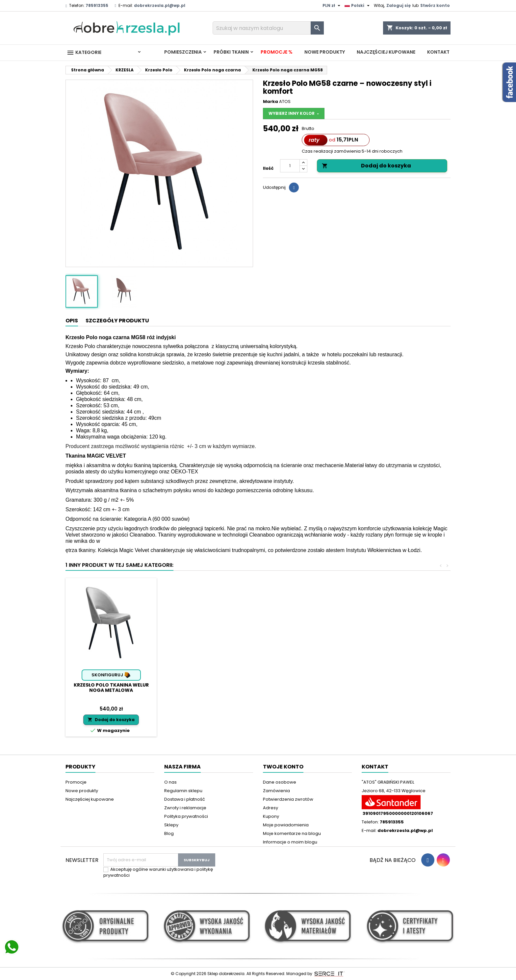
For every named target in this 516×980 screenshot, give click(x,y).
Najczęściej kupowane (386, 52)
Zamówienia (276, 791)
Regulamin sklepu (183, 791)
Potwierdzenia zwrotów (288, 799)
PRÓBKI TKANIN (231, 52)
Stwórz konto (435, 5)
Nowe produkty (325, 52)
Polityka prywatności (186, 816)
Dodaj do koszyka (366, 166)
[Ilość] (290, 166)
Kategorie (84, 53)
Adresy (271, 808)
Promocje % (277, 52)
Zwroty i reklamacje (185, 808)
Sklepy (171, 825)
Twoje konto (283, 767)
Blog (169, 833)
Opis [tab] (72, 321)
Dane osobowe (280, 782)
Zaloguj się (399, 5)
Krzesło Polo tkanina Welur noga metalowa (111, 688)
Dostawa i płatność (185, 799)
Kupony (271, 816)
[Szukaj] (268, 28)
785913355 (97, 5)
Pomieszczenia (183, 52)
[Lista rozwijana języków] (358, 6)
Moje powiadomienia (286, 825)
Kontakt (438, 52)
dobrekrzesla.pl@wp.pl (160, 5)
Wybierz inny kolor (292, 113)
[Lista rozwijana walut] (332, 6)
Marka (271, 102)
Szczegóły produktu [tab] (117, 321)
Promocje (76, 782)
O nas (170, 782)
